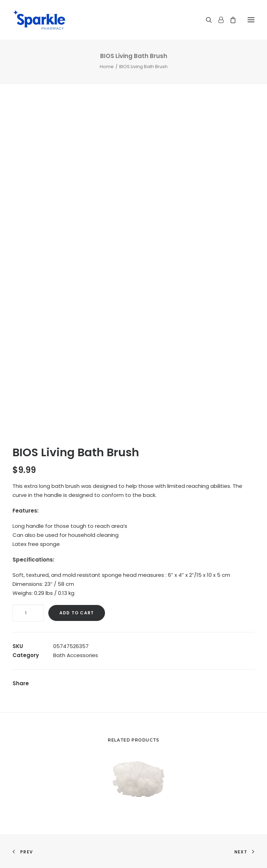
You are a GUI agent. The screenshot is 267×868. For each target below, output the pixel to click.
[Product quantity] (28, 613)
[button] (251, 20)
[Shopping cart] (230, 20)
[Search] (206, 20)
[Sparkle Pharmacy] (39, 20)
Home (107, 67)
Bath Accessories (76, 655)
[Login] (218, 20)
